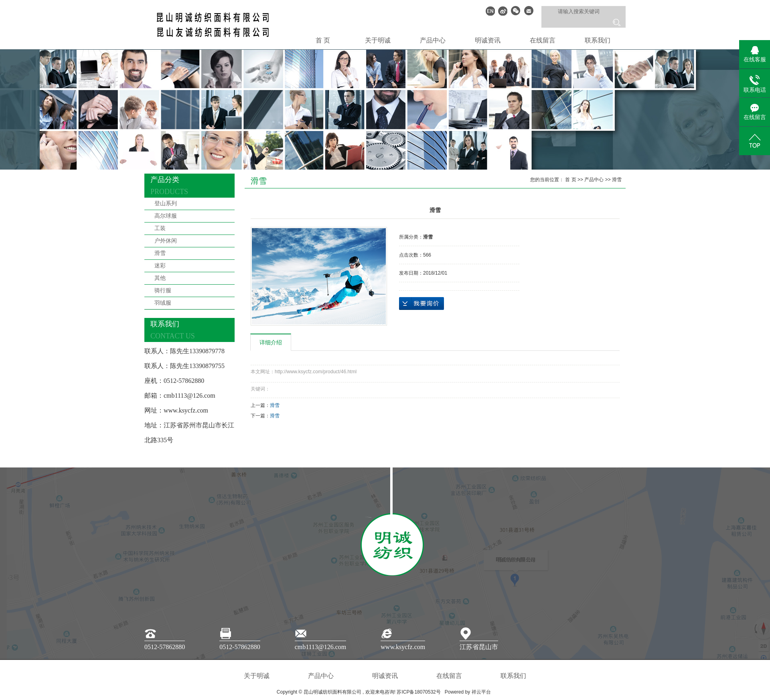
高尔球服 (166, 216)
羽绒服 (163, 303)
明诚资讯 (488, 40)
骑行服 (163, 290)
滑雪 (160, 253)
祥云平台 (481, 692)
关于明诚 (378, 40)
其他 (160, 278)
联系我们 (598, 40)
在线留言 (543, 40)
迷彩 (160, 266)
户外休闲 (166, 241)
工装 (160, 228)
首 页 (323, 40)
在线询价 (421, 303)
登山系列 (166, 203)
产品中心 (433, 40)
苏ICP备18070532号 (418, 692)
